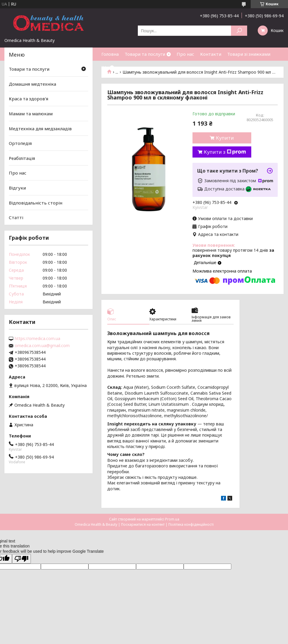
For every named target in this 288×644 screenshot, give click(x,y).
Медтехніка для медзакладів (40, 128)
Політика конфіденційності (191, 524)
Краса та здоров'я (29, 99)
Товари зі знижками (249, 54)
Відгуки (17, 188)
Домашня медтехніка (32, 84)
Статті (16, 217)
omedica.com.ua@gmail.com (42, 346)
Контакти (211, 54)
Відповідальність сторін (36, 203)
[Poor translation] (21, 559)
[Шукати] (239, 31)
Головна (110, 54)
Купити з (225, 152)
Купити (225, 138)
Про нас (185, 54)
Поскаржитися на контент (143, 524)
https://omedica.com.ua (37, 339)
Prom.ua (172, 519)
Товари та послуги (145, 54)
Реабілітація (22, 158)
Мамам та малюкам (31, 114)
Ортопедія (20, 143)
